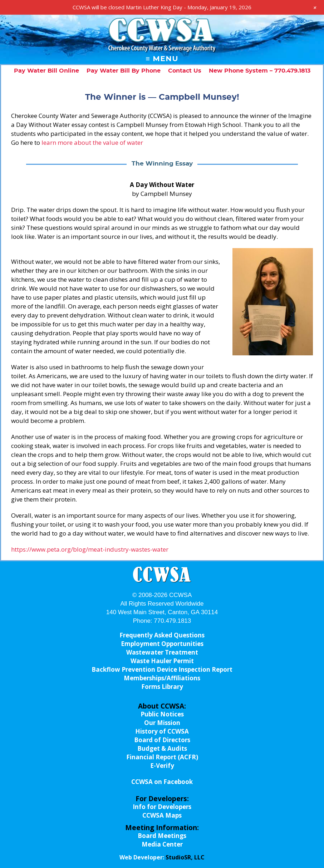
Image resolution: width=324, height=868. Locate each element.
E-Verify (162, 766)
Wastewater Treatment (162, 652)
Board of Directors (162, 740)
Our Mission (162, 723)
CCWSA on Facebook (162, 782)
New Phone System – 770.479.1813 (260, 71)
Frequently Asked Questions (162, 635)
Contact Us (185, 71)
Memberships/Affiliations (162, 678)
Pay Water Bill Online (46, 71)
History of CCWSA (162, 731)
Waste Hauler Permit (162, 661)
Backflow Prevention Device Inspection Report (162, 669)
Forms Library (162, 687)
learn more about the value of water (92, 142)
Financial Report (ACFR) (162, 757)
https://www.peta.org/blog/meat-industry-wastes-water (90, 549)
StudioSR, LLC (185, 857)
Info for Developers (162, 807)
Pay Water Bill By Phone (124, 71)
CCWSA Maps (162, 815)
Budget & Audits (162, 748)
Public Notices (162, 714)
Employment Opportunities (162, 644)
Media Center (162, 844)
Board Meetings (162, 836)
